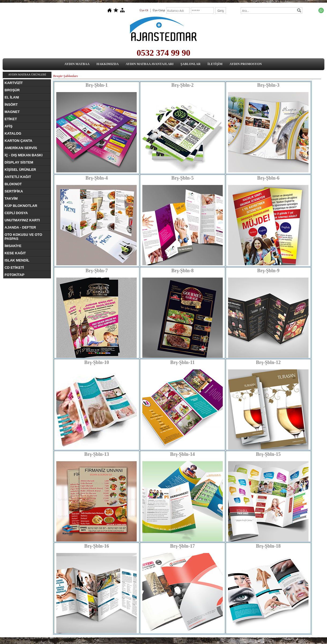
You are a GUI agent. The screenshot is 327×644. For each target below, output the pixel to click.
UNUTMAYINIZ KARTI (22, 220)
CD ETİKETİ (14, 268)
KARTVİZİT (14, 83)
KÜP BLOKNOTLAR (21, 206)
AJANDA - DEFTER (20, 227)
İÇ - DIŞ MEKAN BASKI (24, 155)
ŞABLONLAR (190, 64)
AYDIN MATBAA (77, 64)
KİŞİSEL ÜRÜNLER (20, 170)
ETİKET (11, 119)
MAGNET (12, 112)
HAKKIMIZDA (108, 64)
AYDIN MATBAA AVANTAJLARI (150, 64)
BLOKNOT (13, 184)
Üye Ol (144, 10)
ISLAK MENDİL (17, 260)
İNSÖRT (11, 105)
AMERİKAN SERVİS (21, 148)
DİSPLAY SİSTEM (19, 162)
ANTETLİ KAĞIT (18, 177)
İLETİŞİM (215, 64)
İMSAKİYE (13, 246)
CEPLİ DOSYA (16, 213)
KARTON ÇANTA (18, 141)
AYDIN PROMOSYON (246, 64)
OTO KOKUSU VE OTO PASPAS (23, 237)
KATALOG (13, 133)
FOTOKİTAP (14, 275)
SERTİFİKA (14, 191)
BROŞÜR (12, 90)
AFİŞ (9, 126)
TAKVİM (11, 198)
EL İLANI (12, 97)
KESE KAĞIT (15, 253)
